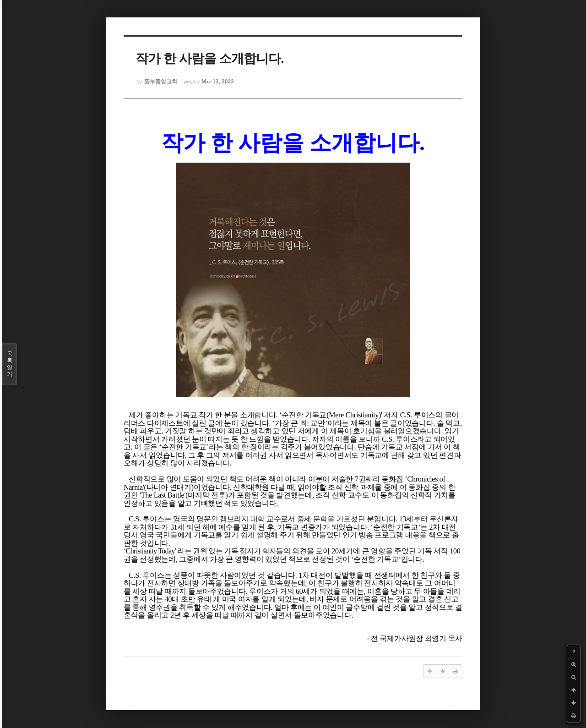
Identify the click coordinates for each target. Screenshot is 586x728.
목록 (10, 364)
